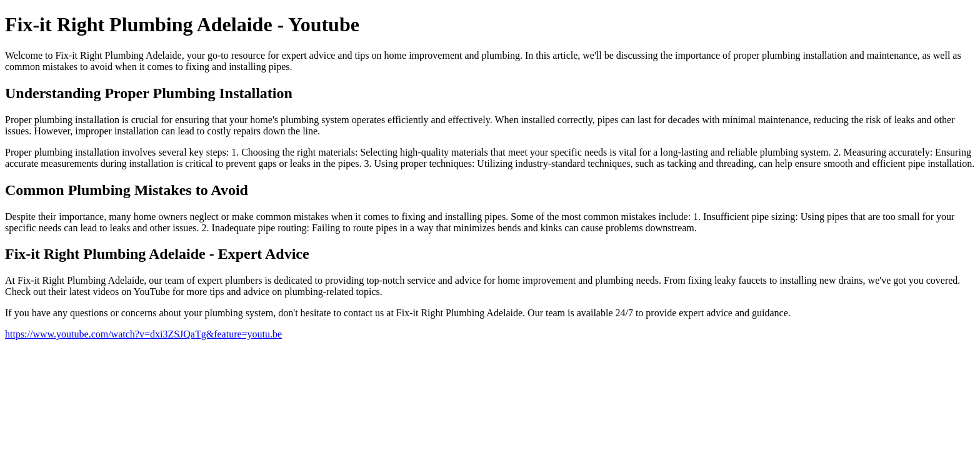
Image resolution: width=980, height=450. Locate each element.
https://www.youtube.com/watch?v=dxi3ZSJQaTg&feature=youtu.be (143, 334)
